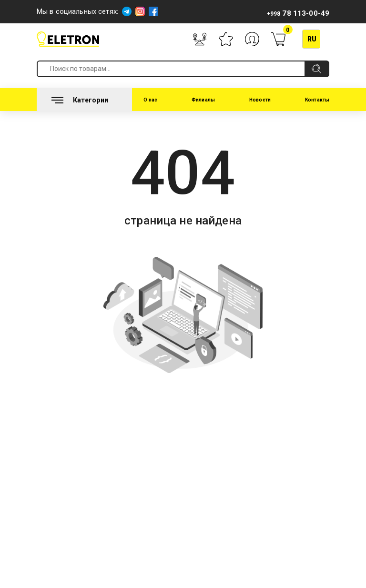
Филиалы (203, 100)
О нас (150, 100)
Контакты (317, 100)
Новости (260, 100)
